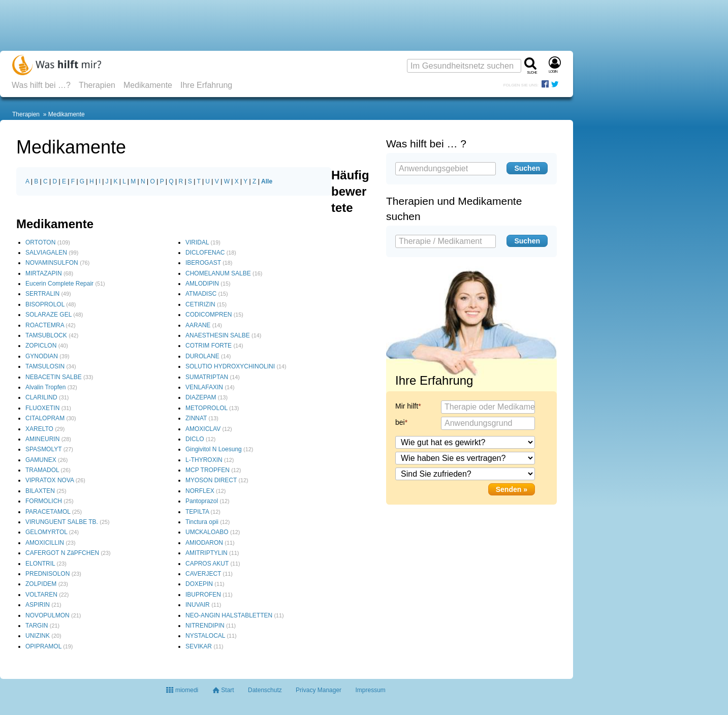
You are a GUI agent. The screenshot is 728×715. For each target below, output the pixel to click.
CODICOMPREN (209, 315)
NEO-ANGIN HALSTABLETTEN (229, 615)
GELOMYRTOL (46, 532)
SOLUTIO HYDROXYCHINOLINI (230, 366)
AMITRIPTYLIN (207, 553)
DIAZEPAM (201, 397)
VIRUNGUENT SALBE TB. (62, 522)
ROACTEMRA (45, 325)
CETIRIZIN (200, 304)
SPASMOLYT (43, 449)
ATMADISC (201, 294)
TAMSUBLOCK (46, 335)
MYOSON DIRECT (211, 480)
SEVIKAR (199, 646)
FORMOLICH (44, 501)
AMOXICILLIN (45, 543)
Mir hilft (407, 406)
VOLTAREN (41, 595)
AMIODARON (204, 543)
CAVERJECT (203, 574)
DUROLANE (202, 356)
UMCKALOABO (207, 532)
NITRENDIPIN (205, 626)
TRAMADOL (42, 470)
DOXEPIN (199, 584)
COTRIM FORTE (209, 346)
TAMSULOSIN (45, 366)
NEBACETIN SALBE (54, 377)
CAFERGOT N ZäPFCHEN (62, 553)
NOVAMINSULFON (52, 263)
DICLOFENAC (205, 253)
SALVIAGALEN (46, 253)
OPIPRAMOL (43, 646)
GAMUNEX (41, 460)
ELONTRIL (40, 564)
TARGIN (37, 626)
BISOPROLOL (45, 304)
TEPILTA (197, 512)
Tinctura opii (202, 522)
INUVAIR (198, 605)
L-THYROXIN (204, 460)
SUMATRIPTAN (207, 377)
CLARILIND (41, 397)
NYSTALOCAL (205, 636)
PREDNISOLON (48, 574)
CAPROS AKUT (207, 564)
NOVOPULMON (48, 615)
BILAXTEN (40, 491)
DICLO (195, 439)
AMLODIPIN (202, 284)
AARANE (198, 325)
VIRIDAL (197, 242)
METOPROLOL (207, 408)
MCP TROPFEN (208, 470)
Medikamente (148, 85)
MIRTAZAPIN (44, 273)
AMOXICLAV (203, 429)
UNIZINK (38, 636)
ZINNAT (196, 418)
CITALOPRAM (45, 418)
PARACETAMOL (48, 512)
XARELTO (39, 429)
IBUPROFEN (203, 595)
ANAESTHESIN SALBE (218, 335)
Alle (267, 181)
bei (400, 422)
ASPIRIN (38, 605)
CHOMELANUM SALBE (218, 273)
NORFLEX (200, 491)
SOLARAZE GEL (49, 315)
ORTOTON (40, 242)
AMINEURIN (42, 439)
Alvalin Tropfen (45, 387)
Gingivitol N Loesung (214, 449)
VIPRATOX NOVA (50, 480)
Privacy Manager (319, 690)
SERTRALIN (42, 294)
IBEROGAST (203, 263)
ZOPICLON (41, 346)
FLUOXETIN (42, 408)
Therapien (97, 85)
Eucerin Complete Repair (59, 284)
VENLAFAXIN (204, 387)
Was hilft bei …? (41, 85)
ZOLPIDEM (41, 584)
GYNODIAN (42, 356)
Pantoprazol (202, 501)
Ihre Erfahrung (206, 85)
